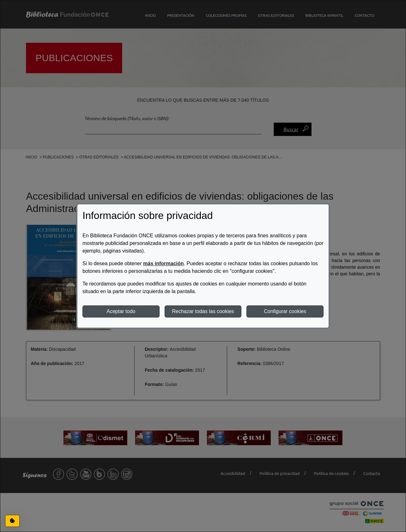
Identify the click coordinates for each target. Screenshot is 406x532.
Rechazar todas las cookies (203, 311)
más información (163, 263)
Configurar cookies (285, 311)
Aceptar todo (121, 311)
